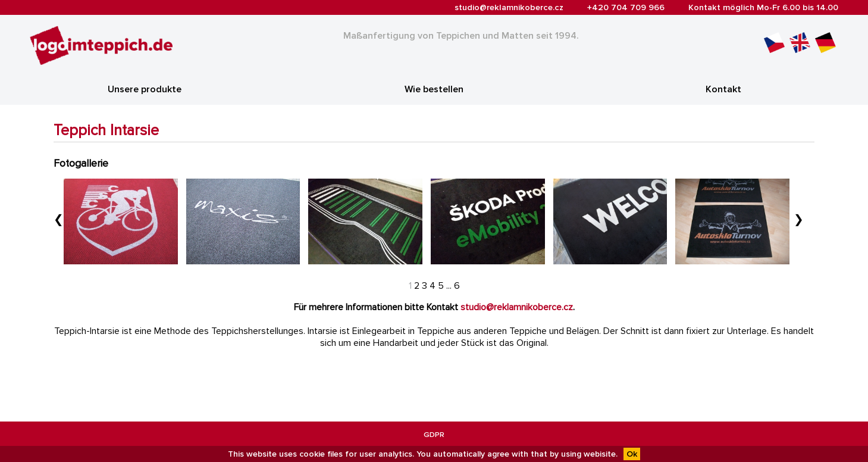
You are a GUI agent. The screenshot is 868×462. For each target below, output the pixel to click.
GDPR (434, 435)
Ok (632, 454)
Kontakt (723, 89)
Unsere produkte (145, 89)
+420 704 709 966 (626, 7)
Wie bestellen (434, 89)
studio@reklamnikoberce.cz (509, 7)
